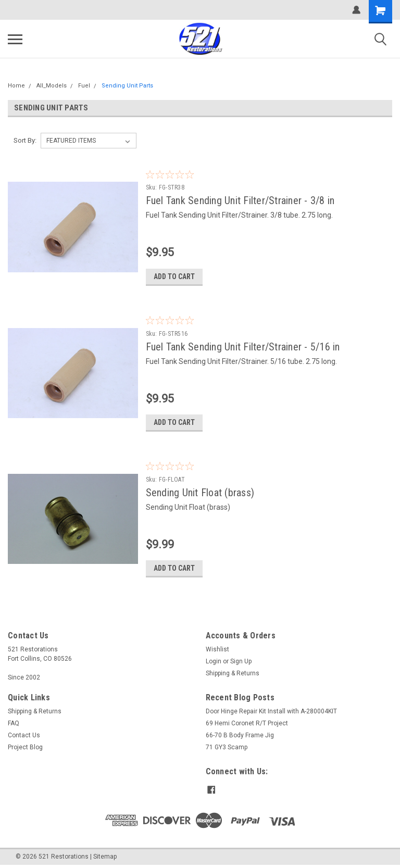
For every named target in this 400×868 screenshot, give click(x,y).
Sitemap (105, 858)
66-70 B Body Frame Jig (240, 736)
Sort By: (25, 140)
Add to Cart (177, 276)
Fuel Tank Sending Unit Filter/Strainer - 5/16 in (246, 347)
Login (214, 662)
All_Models (52, 86)
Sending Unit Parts (127, 86)
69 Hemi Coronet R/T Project (247, 724)
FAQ (14, 724)
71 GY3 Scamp (227, 748)
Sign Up (241, 662)
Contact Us (24, 736)
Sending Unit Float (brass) (203, 493)
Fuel (84, 86)
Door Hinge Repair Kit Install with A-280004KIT (271, 712)
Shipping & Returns (233, 674)
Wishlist (217, 650)
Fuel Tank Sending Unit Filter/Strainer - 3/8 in (243, 200)
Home (16, 86)
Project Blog (25, 748)
